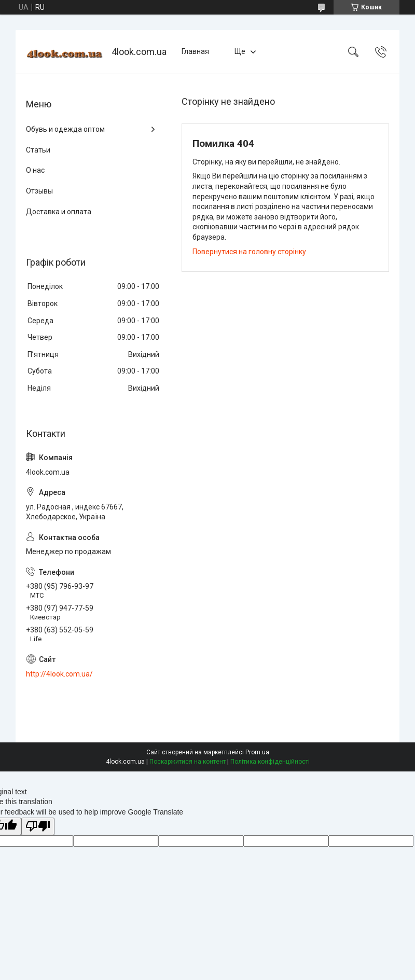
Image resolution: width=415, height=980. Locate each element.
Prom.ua (257, 752)
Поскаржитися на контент (188, 762)
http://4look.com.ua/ (59, 674)
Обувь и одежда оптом (65, 129)
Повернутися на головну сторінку (249, 252)
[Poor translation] (38, 827)
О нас (35, 170)
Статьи (38, 150)
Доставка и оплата (59, 212)
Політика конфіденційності (270, 762)
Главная (195, 51)
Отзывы (39, 191)
